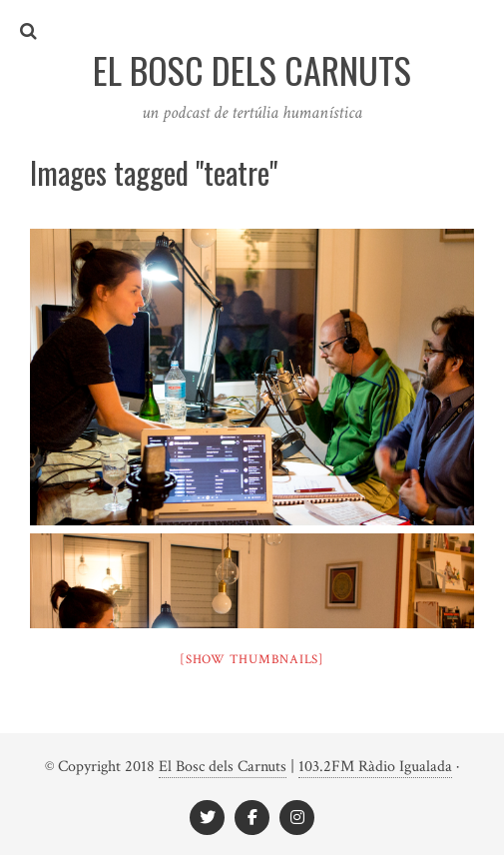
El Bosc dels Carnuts (223, 767)
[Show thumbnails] (252, 660)
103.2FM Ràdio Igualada (375, 767)
